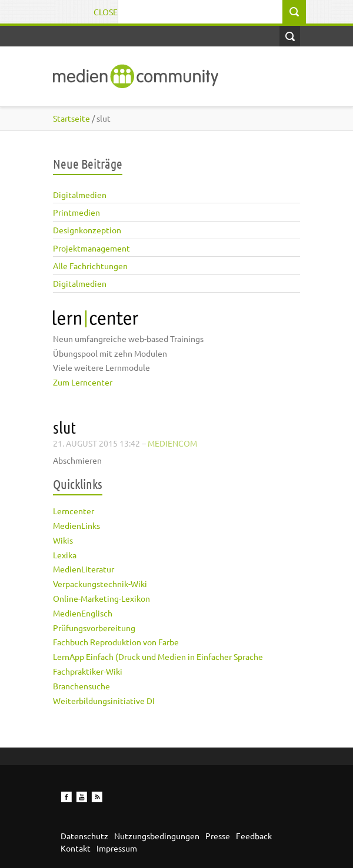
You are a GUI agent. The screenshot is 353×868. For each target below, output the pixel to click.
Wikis (63, 540)
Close (106, 12)
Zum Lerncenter (83, 382)
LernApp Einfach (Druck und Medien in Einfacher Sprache (158, 656)
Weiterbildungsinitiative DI (104, 701)
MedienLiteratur (84, 569)
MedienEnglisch (83, 613)
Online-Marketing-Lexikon (101, 598)
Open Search (290, 36)
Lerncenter (74, 511)
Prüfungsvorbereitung (94, 628)
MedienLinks (76, 525)
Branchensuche (81, 686)
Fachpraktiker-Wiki (88, 671)
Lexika (65, 555)
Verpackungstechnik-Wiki (100, 584)
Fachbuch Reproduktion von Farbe (116, 642)
